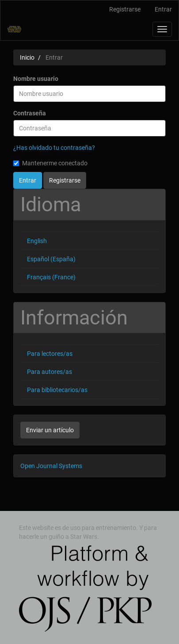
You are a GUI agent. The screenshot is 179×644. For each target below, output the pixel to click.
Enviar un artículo (50, 430)
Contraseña (30, 113)
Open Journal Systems (51, 466)
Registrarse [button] (65, 180)
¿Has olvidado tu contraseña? (54, 148)
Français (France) (51, 277)
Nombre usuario (36, 79)
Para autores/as (50, 372)
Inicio (27, 57)
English (37, 241)
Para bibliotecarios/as (57, 390)
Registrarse (125, 9)
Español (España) (51, 259)
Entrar (163, 9)
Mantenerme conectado (50, 163)
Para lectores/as (50, 354)
